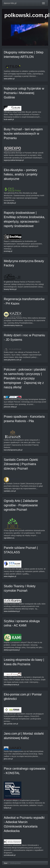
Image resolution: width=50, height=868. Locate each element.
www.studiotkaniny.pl (12, 611)
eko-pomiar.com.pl (11, 724)
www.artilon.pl (9, 79)
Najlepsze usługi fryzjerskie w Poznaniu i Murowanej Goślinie (24, 93)
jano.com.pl (8, 759)
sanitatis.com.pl (10, 491)
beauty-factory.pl (10, 289)
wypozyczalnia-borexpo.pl (14, 160)
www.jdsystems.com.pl (13, 360)
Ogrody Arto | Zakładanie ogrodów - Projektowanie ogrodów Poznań (21, 505)
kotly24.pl (7, 808)
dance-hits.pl (10, 3)
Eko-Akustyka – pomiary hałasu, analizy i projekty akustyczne (21, 174)
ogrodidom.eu (9, 538)
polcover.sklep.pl (10, 407)
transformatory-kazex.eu (13, 325)
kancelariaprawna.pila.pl (13, 450)
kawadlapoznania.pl (11, 685)
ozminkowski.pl (10, 855)
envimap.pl (8, 251)
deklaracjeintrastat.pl (12, 650)
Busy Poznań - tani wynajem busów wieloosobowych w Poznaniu (23, 134)
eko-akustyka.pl (10, 203)
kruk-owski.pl (9, 119)
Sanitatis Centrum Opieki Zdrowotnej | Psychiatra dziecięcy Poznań (21, 464)
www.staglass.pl (10, 576)
